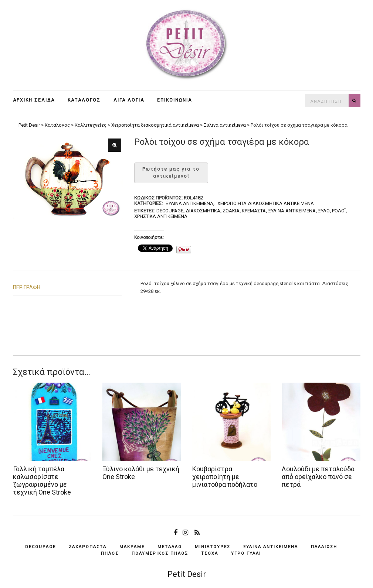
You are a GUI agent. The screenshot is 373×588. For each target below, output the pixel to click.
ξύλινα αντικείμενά (292, 211)
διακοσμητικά (203, 211)
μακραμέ (132, 547)
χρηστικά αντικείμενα (161, 216)
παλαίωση (324, 547)
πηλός (110, 553)
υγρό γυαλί (246, 553)
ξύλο (324, 211)
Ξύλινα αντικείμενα (189, 203)
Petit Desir (187, 574)
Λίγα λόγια (129, 100)
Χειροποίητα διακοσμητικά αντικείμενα (266, 203)
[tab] (67, 288)
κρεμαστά (254, 211)
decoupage (170, 211)
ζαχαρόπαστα (88, 547)
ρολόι (339, 211)
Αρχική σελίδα (34, 100)
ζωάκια (231, 211)
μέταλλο (170, 547)
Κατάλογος (84, 100)
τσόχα (210, 553)
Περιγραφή (27, 287)
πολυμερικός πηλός (160, 553)
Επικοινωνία (174, 100)
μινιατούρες (213, 547)
